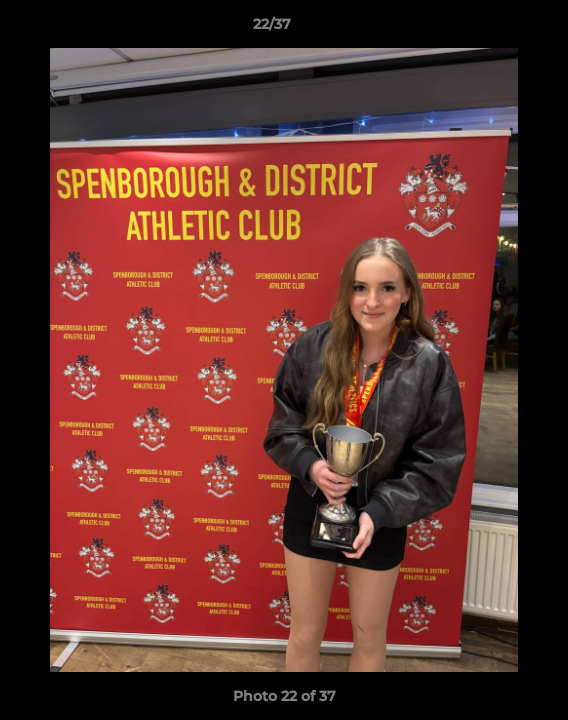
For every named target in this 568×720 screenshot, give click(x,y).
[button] (496, 29)
